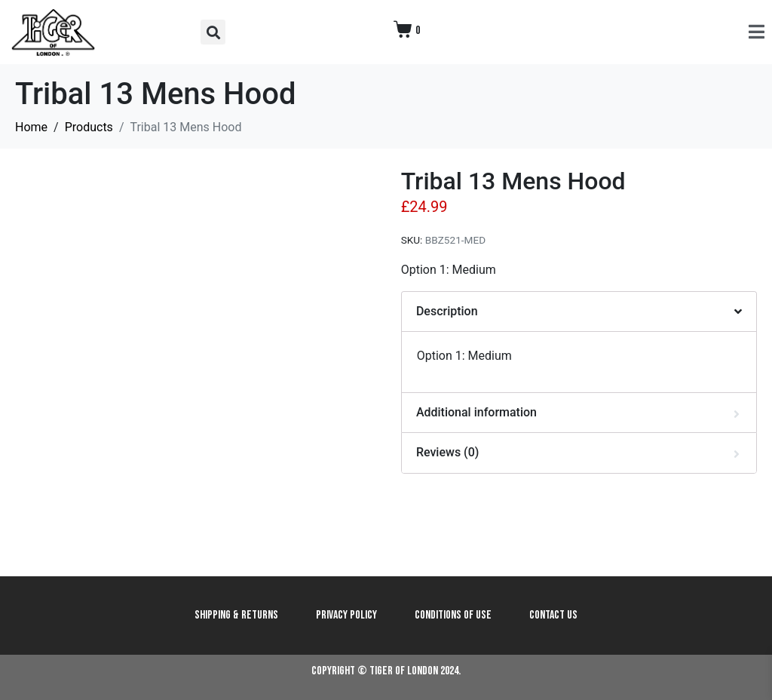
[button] (213, 32)
